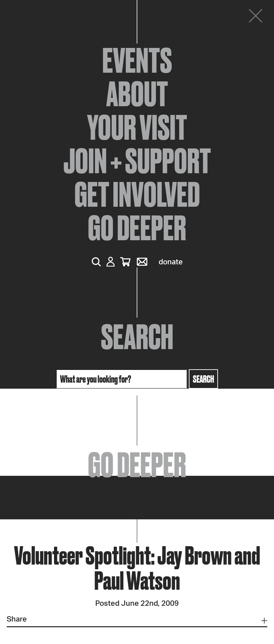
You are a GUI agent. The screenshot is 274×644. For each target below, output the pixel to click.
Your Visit (137, 127)
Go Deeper (137, 228)
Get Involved (137, 194)
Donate (171, 262)
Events (137, 60)
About (137, 94)
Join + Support (137, 161)
